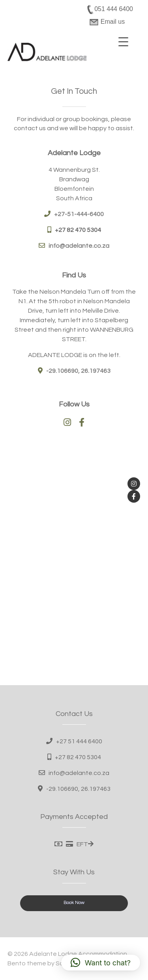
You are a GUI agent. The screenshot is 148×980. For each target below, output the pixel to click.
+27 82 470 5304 (78, 230)
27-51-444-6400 (81, 214)
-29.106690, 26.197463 (78, 789)
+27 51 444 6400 (79, 741)
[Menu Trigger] (124, 42)
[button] (101, 963)
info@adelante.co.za (79, 246)
